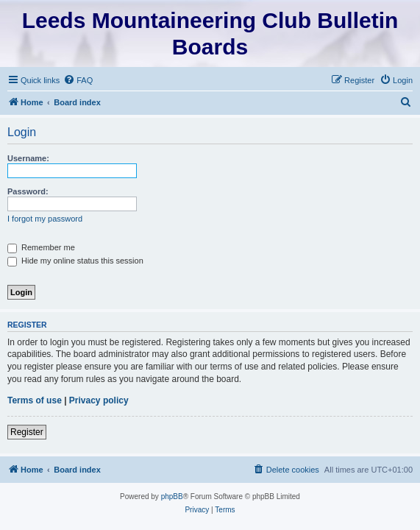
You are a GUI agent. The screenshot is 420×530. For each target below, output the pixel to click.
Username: (28, 158)
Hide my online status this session (75, 261)
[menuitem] (78, 80)
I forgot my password (45, 219)
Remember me (41, 247)
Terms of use (35, 400)
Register (27, 432)
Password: (28, 191)
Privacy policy (99, 400)
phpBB (172, 497)
